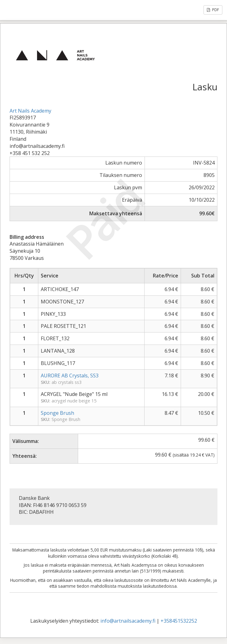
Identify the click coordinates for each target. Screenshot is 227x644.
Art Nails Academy (30, 111)
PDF (213, 10)
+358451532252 (179, 621)
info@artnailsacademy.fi (128, 621)
